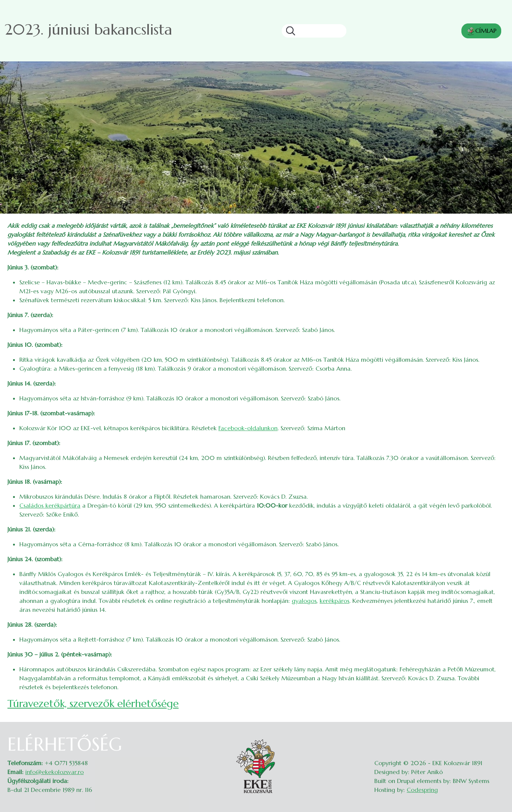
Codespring (422, 790)
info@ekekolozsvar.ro (55, 772)
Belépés (497, 738)
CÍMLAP (481, 31)
